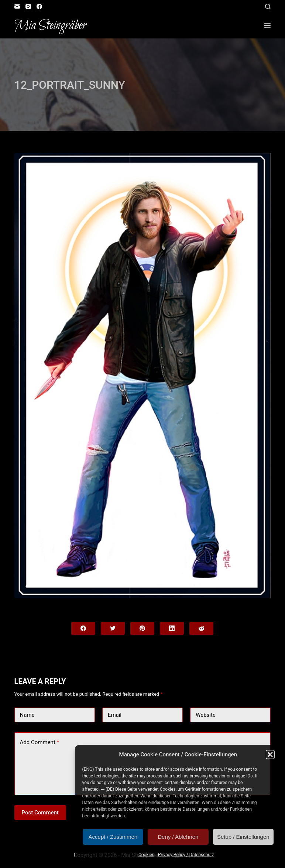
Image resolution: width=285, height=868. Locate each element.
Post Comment (40, 813)
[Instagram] (28, 6)
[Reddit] (201, 628)
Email (115, 715)
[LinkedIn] (172, 628)
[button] (270, 755)
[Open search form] (268, 6)
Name (27, 715)
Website (206, 715)
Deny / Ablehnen (178, 837)
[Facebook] (39, 6)
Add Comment (40, 742)
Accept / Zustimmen (113, 837)
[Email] (17, 6)
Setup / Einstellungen (243, 837)
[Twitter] (113, 628)
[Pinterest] (142, 628)
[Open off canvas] (267, 26)
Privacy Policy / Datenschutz (186, 855)
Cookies (146, 855)
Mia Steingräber (50, 26)
